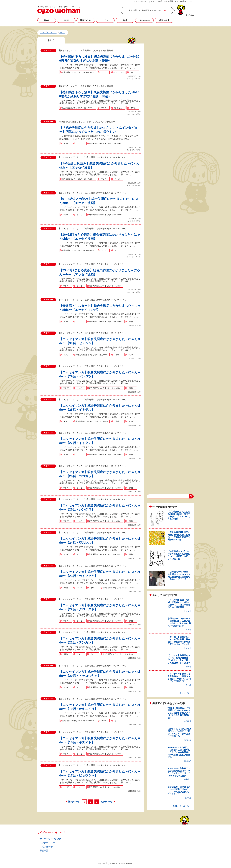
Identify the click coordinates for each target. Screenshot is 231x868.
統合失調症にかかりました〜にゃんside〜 (78, 72)
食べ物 (189, 630)
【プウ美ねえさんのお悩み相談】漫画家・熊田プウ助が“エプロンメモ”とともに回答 (179, 515)
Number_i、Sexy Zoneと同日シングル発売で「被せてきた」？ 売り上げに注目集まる (179, 733)
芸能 (66, 20)
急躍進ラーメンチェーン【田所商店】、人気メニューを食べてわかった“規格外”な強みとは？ (179, 622)
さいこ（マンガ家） (134, 79)
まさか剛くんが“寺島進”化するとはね (145, 10)
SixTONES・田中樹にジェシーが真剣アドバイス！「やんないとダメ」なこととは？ (179, 791)
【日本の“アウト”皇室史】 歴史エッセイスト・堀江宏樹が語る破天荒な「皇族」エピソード (179, 576)
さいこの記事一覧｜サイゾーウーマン (59, 10)
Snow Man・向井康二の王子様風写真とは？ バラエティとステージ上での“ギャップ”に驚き (179, 772)
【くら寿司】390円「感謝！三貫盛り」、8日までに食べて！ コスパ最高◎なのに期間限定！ (179, 604)
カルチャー (145, 20)
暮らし (47, 20)
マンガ (104, 72)
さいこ (133, 72)
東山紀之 (188, 761)
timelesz (188, 740)
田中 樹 (188, 798)
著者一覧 (44, 850)
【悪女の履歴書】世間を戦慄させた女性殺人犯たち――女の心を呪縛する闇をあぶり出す (179, 536)
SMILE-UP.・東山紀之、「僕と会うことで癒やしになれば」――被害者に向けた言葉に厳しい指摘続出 (179, 752)
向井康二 (188, 779)
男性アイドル (86, 20)
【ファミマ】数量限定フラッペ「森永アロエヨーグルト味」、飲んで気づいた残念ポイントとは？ (179, 659)
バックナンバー (47, 843)
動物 (131, 322)
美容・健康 (164, 20)
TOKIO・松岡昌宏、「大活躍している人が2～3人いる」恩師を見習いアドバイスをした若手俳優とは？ (179, 713)
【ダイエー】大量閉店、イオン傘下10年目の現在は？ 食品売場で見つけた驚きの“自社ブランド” (179, 641)
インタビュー (119, 72)
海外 (125, 20)
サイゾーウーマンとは (51, 839)
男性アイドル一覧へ (182, 806)
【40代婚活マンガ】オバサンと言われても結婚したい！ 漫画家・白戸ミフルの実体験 (179, 555)
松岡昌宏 (188, 721)
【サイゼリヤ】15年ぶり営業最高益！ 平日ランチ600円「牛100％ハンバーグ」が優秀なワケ (179, 678)
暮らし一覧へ (185, 693)
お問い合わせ (46, 847)
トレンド (188, 611)
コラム (106, 20)
